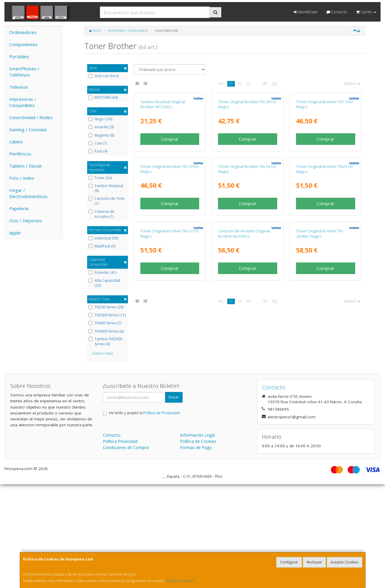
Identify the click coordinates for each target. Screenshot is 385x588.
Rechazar (314, 562)
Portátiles (19, 56)
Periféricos (20, 154)
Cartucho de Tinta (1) (107, 201)
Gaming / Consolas (28, 129)
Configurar (289, 562)
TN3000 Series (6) (106, 331)
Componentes (23, 44)
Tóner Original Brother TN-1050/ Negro (170, 280)
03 (249, 84)
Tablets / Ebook (25, 166)
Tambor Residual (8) (106, 188)
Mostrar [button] (352, 84)
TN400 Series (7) (105, 323)
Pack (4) (98, 151)
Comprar (170, 194)
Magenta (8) (101, 135)
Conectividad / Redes (31, 117)
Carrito (366, 12)
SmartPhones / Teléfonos (24, 72)
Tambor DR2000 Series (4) (105, 342)
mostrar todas (102, 353)
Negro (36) (100, 119)
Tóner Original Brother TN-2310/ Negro (170, 400)
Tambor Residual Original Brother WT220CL (163, 159)
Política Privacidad (120, 545)
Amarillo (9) (101, 127)
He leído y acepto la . (145, 517)
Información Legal (197, 539)
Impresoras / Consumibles (23, 102)
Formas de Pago (196, 551)
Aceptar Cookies (345, 562)
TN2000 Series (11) (107, 315)
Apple (15, 233)
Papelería (19, 208)
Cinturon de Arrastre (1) (101, 214)
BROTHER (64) (103, 98)
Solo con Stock (104, 76)
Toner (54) (100, 178)
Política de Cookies (180, 581)
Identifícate (306, 12)
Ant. (221, 84)
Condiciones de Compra (126, 551)
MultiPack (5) (102, 246)
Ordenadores (23, 32)
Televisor (19, 87)
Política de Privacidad (161, 517)
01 (231, 84)
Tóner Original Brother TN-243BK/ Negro (320, 400)
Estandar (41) (103, 273)
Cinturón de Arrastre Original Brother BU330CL (244, 400)
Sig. (275, 84)
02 (240, 84)
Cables (16, 142)
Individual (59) (103, 238)
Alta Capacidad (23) (104, 283)
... (257, 84)
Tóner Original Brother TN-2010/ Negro (247, 159)
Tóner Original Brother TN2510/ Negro (325, 280)
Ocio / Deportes (26, 221)
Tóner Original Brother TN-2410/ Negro (247, 280)
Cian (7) (98, 143)
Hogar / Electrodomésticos (28, 193)
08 (265, 84)
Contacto (337, 12)
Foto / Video (22, 178)
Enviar (174, 501)
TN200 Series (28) (106, 307)
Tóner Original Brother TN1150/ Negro (325, 159)
